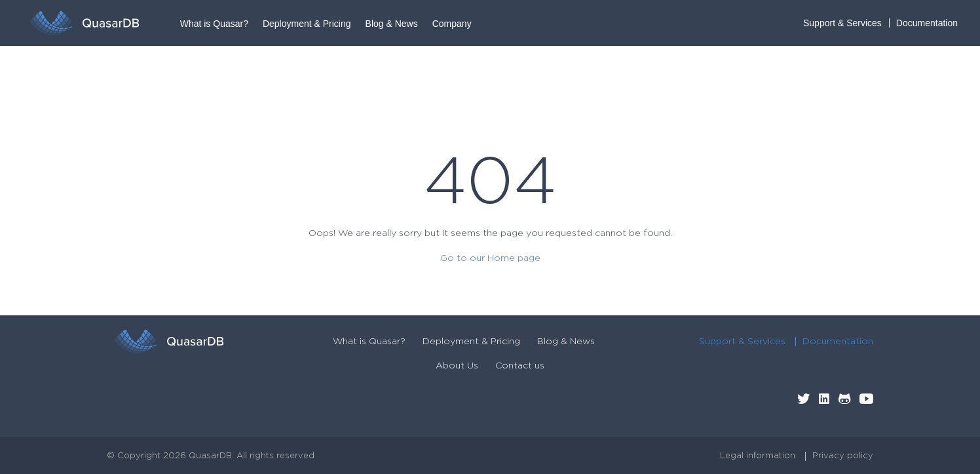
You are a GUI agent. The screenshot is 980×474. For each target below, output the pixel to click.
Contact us (520, 366)
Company (452, 24)
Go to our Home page (490, 258)
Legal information (758, 456)
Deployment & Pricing (307, 24)
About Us (457, 366)
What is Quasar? (214, 24)
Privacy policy (843, 456)
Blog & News (392, 24)
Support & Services (842, 23)
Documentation (927, 23)
